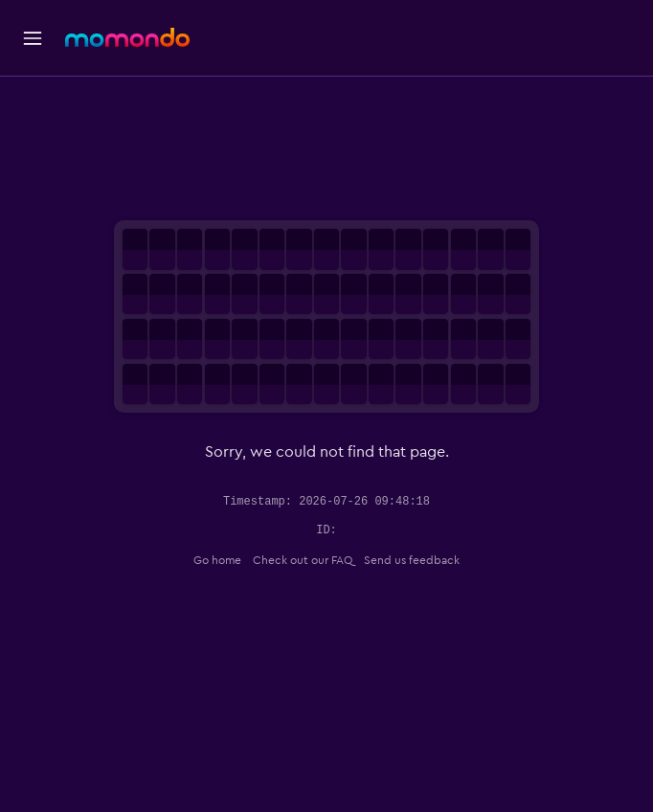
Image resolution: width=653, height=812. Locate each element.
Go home (217, 560)
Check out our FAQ (303, 560)
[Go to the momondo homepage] (127, 37)
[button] (33, 38)
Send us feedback (412, 560)
